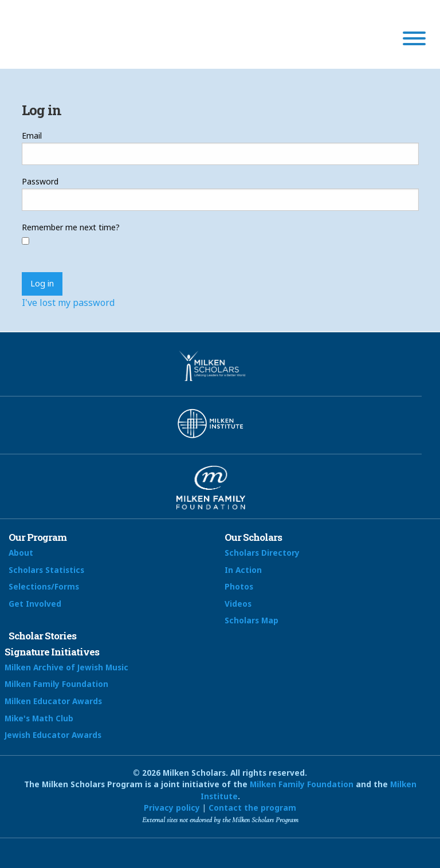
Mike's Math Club (39, 718)
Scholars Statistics (46, 570)
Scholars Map (252, 620)
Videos (238, 604)
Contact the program (252, 808)
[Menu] (414, 40)
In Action (243, 570)
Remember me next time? (71, 227)
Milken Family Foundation (56, 684)
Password (40, 181)
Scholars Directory (262, 553)
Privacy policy (172, 808)
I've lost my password (68, 303)
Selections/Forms (44, 586)
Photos (239, 586)
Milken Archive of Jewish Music (66, 667)
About (21, 553)
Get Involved (35, 604)
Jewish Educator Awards (53, 735)
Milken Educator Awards (53, 701)
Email (32, 135)
